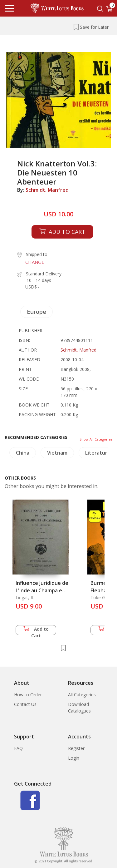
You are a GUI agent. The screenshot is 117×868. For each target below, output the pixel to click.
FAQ (18, 748)
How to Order (28, 695)
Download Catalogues (79, 708)
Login (74, 758)
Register (76, 748)
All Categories (82, 695)
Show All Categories (96, 439)
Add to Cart (36, 631)
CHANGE (35, 262)
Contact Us (25, 704)
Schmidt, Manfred (47, 190)
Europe (37, 312)
